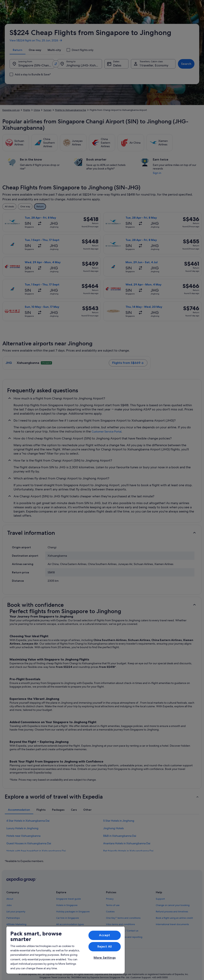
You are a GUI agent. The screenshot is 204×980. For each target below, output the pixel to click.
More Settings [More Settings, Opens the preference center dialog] (105, 958)
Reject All (105, 946)
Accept (104, 935)
